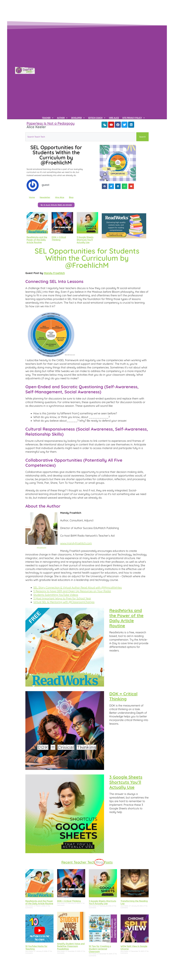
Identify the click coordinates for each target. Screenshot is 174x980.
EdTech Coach (97, 118)
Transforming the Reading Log (134, 902)
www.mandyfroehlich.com (76, 543)
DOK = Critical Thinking (59, 239)
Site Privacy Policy (134, 118)
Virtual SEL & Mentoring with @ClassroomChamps (64, 602)
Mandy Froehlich (54, 273)
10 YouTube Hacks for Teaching (36, 948)
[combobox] (80, 137)
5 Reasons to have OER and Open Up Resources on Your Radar (72, 591)
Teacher (48, 118)
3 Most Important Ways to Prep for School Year (62, 598)
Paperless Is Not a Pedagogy (51, 123)
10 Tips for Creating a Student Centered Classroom (100, 949)
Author (62, 118)
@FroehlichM (41, 547)
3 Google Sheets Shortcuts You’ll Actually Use (85, 240)
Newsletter (45, 197)
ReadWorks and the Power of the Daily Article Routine (37, 240)
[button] (105, 186)
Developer (78, 118)
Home (32, 197)
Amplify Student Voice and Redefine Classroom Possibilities (71, 946)
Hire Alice (114, 118)
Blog (71, 197)
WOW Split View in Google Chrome (134, 948)
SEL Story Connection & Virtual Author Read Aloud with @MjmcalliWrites (78, 588)
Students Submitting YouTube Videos (56, 595)
